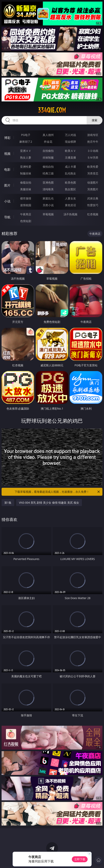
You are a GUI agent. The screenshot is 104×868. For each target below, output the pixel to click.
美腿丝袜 (26, 189)
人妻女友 (70, 198)
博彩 (7, 138)
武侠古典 (93, 198)
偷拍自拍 (48, 167)
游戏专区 (93, 135)
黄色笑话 (70, 205)
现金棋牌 (70, 142)
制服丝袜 (26, 173)
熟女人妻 (26, 157)
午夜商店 (26, 214)
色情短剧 (26, 221)
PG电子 (26, 135)
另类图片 (93, 189)
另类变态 (93, 173)
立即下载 (80, 859)
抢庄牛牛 (93, 142)
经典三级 (48, 173)
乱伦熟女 (70, 173)
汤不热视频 (70, 214)
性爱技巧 (93, 205)
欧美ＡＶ (70, 151)
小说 (7, 201)
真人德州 (48, 135)
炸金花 (48, 142)
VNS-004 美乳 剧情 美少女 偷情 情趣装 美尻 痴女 (49, 503)
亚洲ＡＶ (26, 151)
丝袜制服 (48, 157)
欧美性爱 (93, 167)
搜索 (95, 120)
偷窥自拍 (26, 182)
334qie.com (52, 110)
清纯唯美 (48, 189)
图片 (7, 185)
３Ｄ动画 (93, 151)
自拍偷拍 (48, 151)
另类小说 (48, 205)
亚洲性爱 (26, 167)
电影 (7, 169)
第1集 (8, 503)
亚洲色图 (48, 182)
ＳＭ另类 (93, 157)
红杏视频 (93, 214)
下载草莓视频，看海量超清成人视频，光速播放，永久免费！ (58, 492)
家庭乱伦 (48, 198)
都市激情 (26, 198)
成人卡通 (70, 167)
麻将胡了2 (26, 142)
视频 (7, 154)
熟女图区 (70, 189)
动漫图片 (93, 182)
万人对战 (70, 135)
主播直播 (70, 157)
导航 (7, 217)
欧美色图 (70, 182)
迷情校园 (26, 205)
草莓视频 (48, 214)
